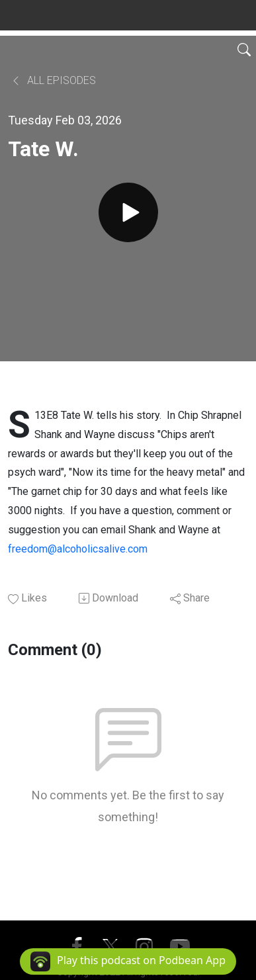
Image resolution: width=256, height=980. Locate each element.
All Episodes (53, 80)
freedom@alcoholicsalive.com (78, 549)
